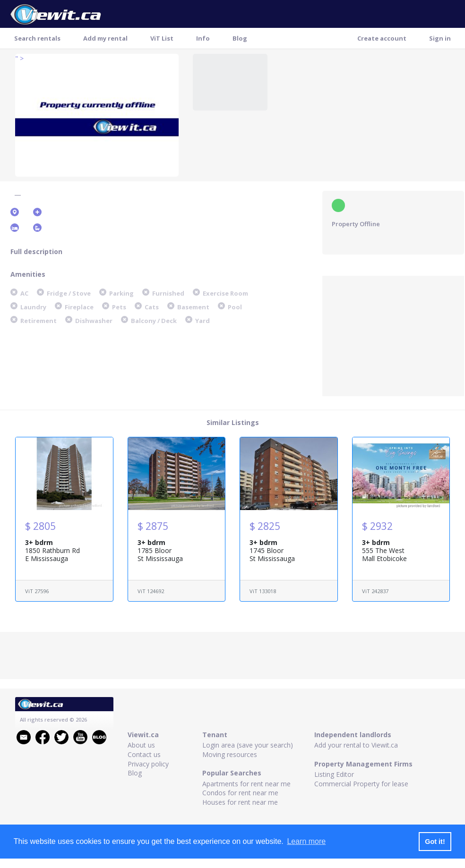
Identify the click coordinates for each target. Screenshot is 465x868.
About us (141, 745)
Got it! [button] (435, 842)
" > (19, 58)
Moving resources (230, 754)
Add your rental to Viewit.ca (356, 745)
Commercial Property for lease (361, 784)
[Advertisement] (393, 335)
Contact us (144, 754)
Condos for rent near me (240, 793)
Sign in (440, 38)
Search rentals (37, 38)
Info (203, 38)
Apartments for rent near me (246, 784)
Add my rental (105, 38)
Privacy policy (148, 764)
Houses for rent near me (240, 802)
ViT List (162, 38)
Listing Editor (334, 774)
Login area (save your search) (248, 745)
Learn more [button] (306, 841)
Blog (240, 38)
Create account (382, 38)
